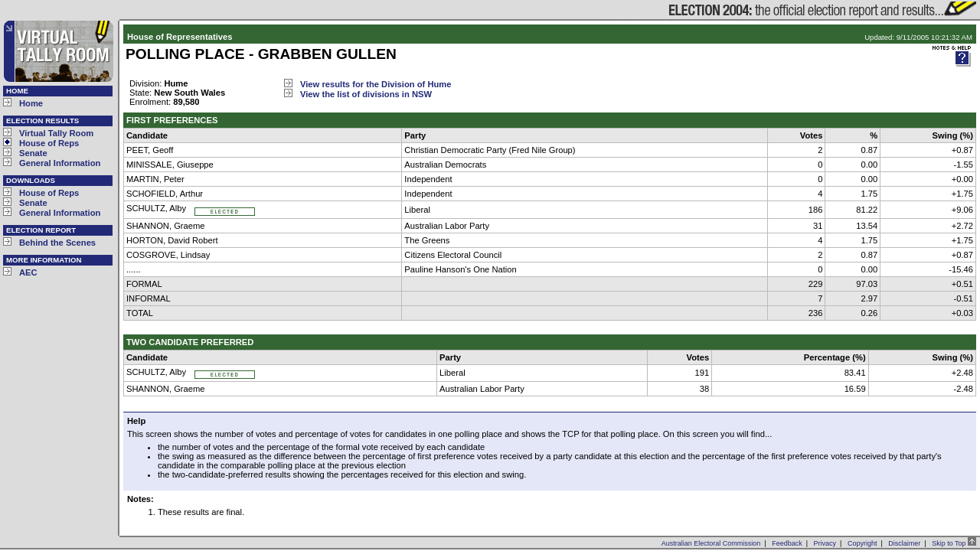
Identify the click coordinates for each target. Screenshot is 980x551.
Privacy (825, 543)
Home (31, 103)
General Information (60, 163)
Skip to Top (954, 543)
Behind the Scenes (57, 243)
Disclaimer (904, 543)
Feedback (787, 543)
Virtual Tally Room (56, 133)
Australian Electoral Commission (711, 543)
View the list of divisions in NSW (366, 94)
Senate (33, 153)
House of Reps (49, 143)
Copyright (862, 543)
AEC (28, 272)
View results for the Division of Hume (376, 84)
